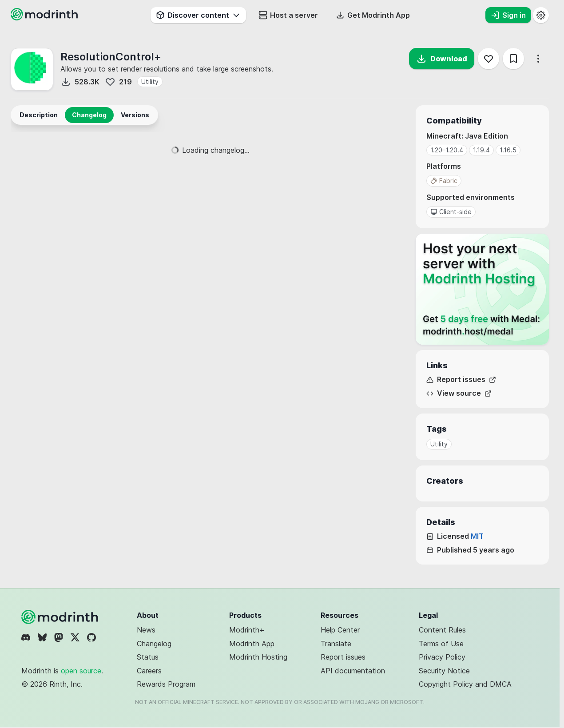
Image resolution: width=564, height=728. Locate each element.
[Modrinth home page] (45, 18)
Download (442, 59)
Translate (336, 644)
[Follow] (489, 59)
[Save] (513, 59)
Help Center (340, 630)
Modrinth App (252, 644)
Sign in (508, 15)
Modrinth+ (247, 630)
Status (148, 657)
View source (459, 393)
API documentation (353, 671)
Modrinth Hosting (258, 657)
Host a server (288, 15)
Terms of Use (441, 644)
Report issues (461, 380)
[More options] (538, 59)
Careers (149, 671)
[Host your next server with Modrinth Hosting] (482, 289)
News (146, 630)
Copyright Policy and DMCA (465, 684)
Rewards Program (166, 684)
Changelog (154, 644)
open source (81, 671)
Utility (150, 82)
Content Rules (442, 630)
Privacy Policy (442, 657)
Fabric (444, 181)
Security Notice (444, 671)
